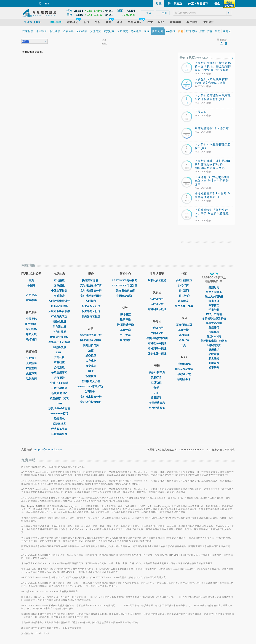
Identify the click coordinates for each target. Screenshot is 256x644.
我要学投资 (214, 345)
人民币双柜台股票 (59, 311)
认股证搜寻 (157, 299)
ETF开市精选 (214, 314)
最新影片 (214, 288)
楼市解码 (214, 367)
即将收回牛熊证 (157, 343)
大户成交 (91, 361)
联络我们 (31, 339)
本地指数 (59, 280)
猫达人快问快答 (214, 296)
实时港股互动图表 (91, 296)
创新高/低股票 (59, 306)
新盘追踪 (214, 363)
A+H (59, 403)
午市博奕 (214, 305)
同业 (91, 371)
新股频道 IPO (59, 393)
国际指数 (59, 285)
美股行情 (157, 377)
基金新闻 (184, 335)
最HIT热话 (195, 58)
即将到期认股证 (157, 309)
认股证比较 (157, 304)
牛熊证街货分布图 (157, 338)
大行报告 (59, 378)
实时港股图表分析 (91, 291)
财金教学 (31, 300)
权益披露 (91, 376)
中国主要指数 (59, 291)
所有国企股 (59, 327)
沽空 (91, 350)
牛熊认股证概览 (157, 280)
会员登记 (31, 319)
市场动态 (157, 383)
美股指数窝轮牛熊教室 (214, 341)
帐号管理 (31, 324)
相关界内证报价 (91, 316)
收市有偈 (214, 301)
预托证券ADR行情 (59, 408)
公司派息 (59, 367)
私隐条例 (31, 379)
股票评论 (125, 320)
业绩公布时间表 (59, 383)
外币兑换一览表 (184, 306)
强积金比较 (184, 374)
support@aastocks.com (49, 450)
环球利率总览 (59, 434)
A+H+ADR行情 (59, 413)
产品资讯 (31, 295)
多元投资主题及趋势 (214, 319)
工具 (184, 345)
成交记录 (91, 356)
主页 (31, 280)
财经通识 (214, 350)
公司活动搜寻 (59, 388)
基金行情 (184, 330)
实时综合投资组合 (91, 402)
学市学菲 (214, 310)
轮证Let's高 (214, 336)
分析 (157, 388)
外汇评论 (125, 335)
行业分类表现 (59, 316)
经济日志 (59, 419)
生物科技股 (59, 347)
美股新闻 (157, 398)
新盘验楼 (214, 359)
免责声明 (31, 373)
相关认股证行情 (91, 306)
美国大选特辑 (214, 323)
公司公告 (59, 357)
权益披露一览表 (59, 398)
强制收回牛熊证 (157, 354)
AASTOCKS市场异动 (91, 386)
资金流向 (91, 366)
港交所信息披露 (125, 291)
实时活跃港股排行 (59, 301)
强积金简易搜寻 (184, 369)
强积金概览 (184, 364)
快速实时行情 (91, 280)
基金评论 (125, 330)
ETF (59, 352)
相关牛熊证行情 (91, 311)
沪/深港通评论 (125, 325)
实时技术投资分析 (91, 397)
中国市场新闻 (125, 296)
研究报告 (125, 340)
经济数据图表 (59, 429)
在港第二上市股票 (59, 342)
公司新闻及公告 (91, 381)
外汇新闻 (184, 291)
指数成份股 (59, 321)
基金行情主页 (184, 325)
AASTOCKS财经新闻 (125, 280)
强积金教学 (184, 379)
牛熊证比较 (157, 333)
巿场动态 (184, 301)
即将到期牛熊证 (157, 348)
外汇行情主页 (184, 280)
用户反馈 (31, 334)
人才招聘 (31, 363)
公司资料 (91, 392)
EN (47, 3)
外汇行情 (184, 285)
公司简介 (31, 358)
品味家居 (214, 354)
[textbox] (202, 13)
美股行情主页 (157, 372)
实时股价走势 (91, 345)
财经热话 (214, 328)
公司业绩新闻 (59, 373)
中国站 (31, 285)
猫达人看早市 (214, 292)
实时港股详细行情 (91, 285)
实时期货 (59, 296)
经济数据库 (59, 424)
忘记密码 (31, 329)
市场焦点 (214, 332)
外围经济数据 (157, 408)
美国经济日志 (157, 403)
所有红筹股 (59, 332)
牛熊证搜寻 (157, 328)
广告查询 (31, 368)
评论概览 (125, 314)
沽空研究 (59, 362)
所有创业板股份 (59, 337)
